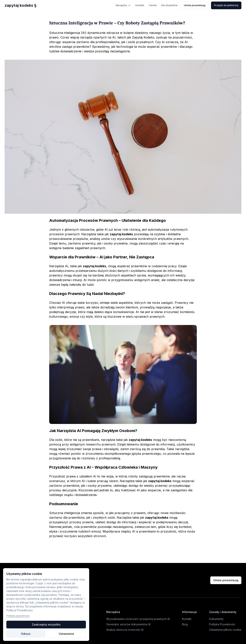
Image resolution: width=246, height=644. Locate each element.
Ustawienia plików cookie (225, 630)
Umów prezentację (195, 5)
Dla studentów (169, 5)
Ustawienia (66, 634)
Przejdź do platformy (226, 5)
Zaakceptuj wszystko (46, 624)
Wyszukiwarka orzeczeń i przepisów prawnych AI (138, 619)
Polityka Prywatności (222, 624)
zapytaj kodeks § (21, 5)
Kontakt (140, 5)
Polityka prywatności (18, 616)
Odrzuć (26, 634)
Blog (185, 624)
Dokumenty (216, 619)
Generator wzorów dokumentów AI (128, 624)
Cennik (153, 5)
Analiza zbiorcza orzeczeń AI (125, 630)
